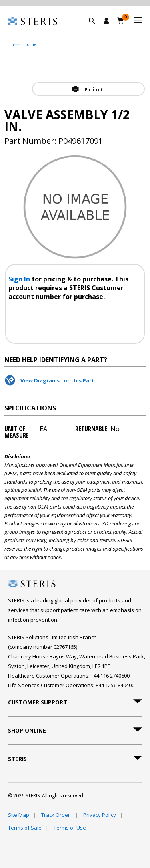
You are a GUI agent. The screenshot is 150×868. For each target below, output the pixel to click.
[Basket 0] (121, 20)
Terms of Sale (25, 828)
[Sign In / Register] (106, 21)
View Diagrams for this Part (57, 380)
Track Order (56, 815)
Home (30, 44)
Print (93, 89)
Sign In (20, 279)
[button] (96, 30)
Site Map (19, 815)
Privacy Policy (100, 815)
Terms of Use (70, 828)
